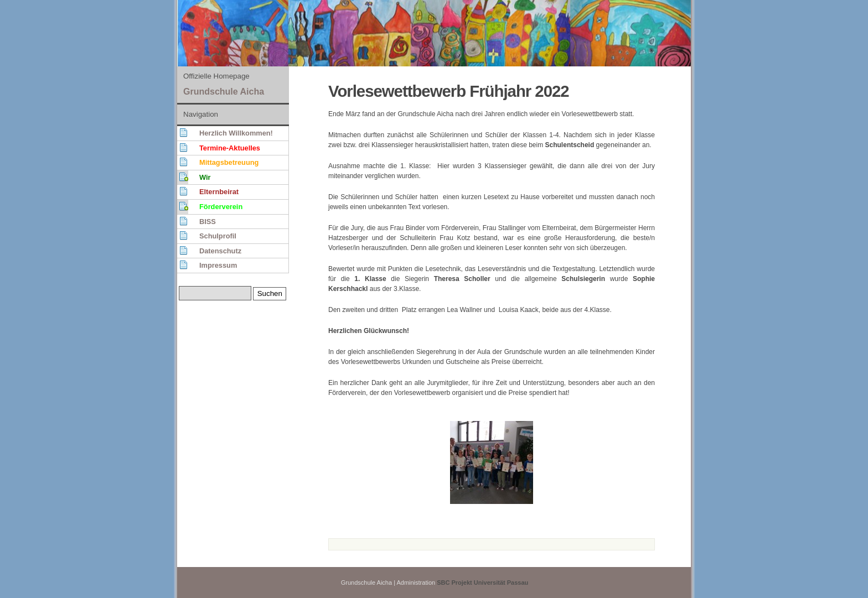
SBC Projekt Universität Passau (482, 583)
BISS (208, 222)
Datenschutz (220, 251)
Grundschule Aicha (224, 92)
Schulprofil (218, 236)
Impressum (218, 265)
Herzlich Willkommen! (236, 133)
